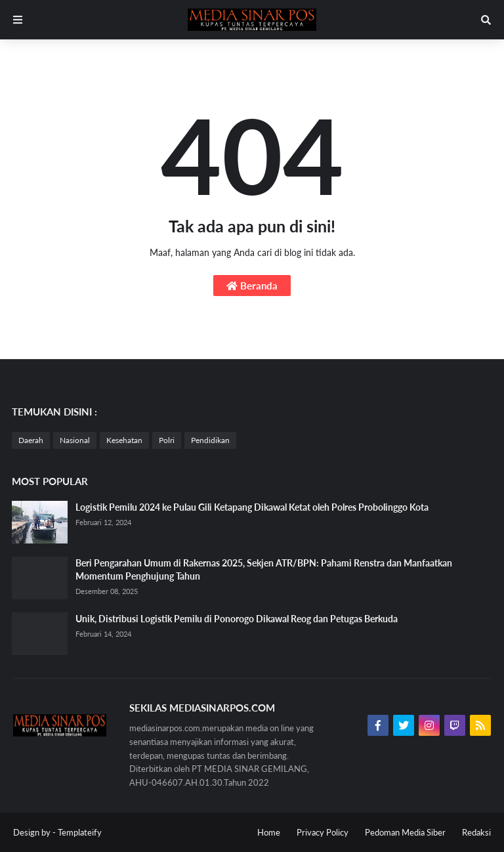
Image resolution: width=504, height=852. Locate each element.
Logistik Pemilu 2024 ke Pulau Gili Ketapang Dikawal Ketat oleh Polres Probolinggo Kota (252, 507)
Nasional (75, 440)
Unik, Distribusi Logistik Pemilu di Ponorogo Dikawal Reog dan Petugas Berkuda (237, 619)
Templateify (80, 832)
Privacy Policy (323, 832)
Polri (167, 440)
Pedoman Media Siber (405, 832)
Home (269, 832)
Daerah (31, 440)
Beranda (252, 286)
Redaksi (476, 832)
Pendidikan (210, 440)
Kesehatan (124, 440)
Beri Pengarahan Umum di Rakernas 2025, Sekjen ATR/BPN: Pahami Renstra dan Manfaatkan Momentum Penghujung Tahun (264, 569)
